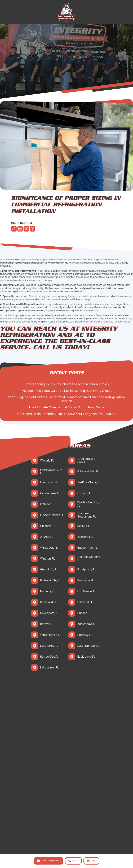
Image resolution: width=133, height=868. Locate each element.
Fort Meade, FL (87, 591)
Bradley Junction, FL (88, 504)
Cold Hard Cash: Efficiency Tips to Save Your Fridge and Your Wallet (68, 414)
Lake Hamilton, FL (88, 646)
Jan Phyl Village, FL (89, 482)
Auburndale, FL (87, 624)
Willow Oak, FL (49, 548)
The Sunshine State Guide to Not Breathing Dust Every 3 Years (68, 391)
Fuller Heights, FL (88, 471)
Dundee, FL (84, 613)
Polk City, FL (85, 635)
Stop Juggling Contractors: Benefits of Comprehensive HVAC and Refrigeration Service (68, 399)
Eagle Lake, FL (86, 657)
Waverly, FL (47, 461)
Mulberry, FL (48, 591)
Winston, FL (47, 559)
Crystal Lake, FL (50, 493)
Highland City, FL (50, 580)
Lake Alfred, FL (49, 646)
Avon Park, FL (86, 537)
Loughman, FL (49, 482)
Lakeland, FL (85, 602)
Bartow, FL (47, 624)
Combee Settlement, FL (87, 515)
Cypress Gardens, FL (89, 558)
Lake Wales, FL (49, 668)
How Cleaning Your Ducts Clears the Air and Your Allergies (68, 384)
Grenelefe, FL (49, 569)
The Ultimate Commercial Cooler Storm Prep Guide (68, 407)
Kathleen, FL (48, 504)
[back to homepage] (66, 12)
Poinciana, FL (86, 580)
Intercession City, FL (51, 471)
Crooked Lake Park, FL (86, 460)
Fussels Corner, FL (52, 515)
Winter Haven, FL (51, 635)
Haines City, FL (49, 657)
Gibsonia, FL (48, 526)
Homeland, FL (48, 602)
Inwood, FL (84, 493)
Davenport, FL (49, 613)
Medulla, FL (84, 526)
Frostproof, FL (86, 569)
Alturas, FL (47, 537)
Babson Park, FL (87, 548)
